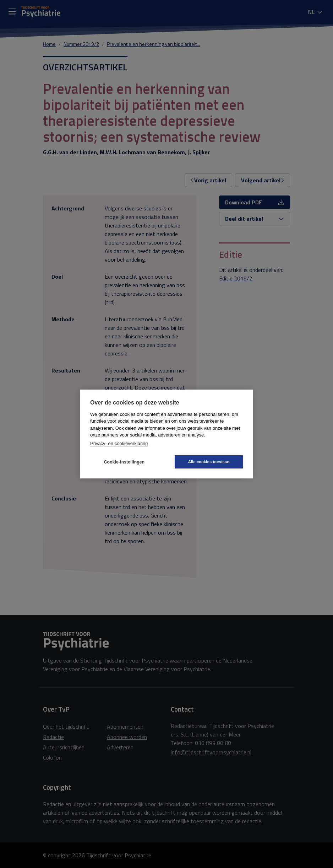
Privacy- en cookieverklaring (119, 443)
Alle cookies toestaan (209, 462)
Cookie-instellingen (124, 462)
